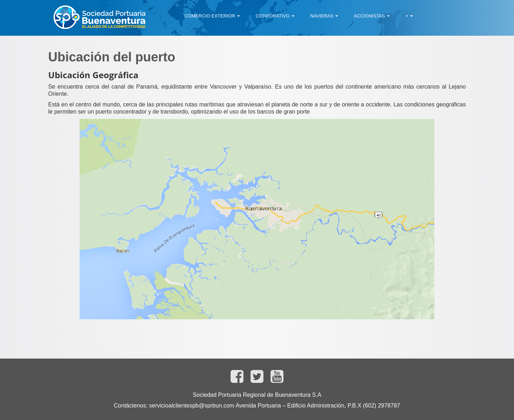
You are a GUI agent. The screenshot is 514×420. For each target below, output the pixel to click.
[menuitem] (212, 16)
